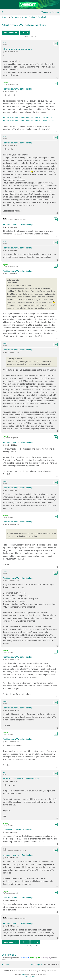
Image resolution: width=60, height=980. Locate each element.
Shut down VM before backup (24, 25)
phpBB (23, 974)
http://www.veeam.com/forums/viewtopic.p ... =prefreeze (27, 118)
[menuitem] (55, 12)
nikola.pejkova (35, 958)
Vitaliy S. (5, 83)
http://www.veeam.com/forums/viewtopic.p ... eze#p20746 (28, 121)
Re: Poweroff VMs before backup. (18, 830)
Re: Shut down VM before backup (18, 89)
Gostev (5, 218)
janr (4, 773)
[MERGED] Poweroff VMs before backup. (21, 779)
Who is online (9, 955)
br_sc (4, 43)
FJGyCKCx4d (24, 958)
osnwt (5, 344)
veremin (5, 516)
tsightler (5, 265)
